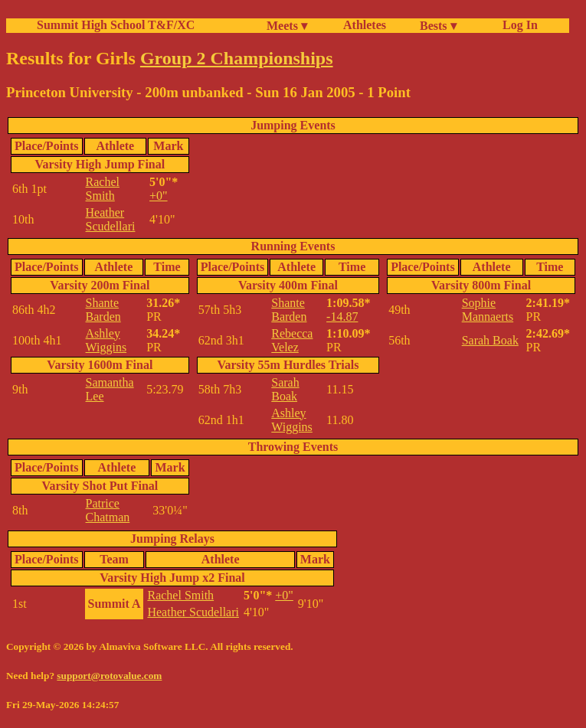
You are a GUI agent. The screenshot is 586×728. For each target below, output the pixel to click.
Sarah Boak (285, 389)
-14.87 (342, 317)
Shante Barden (103, 310)
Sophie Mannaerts (488, 310)
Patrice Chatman (108, 510)
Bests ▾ (438, 26)
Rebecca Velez (292, 340)
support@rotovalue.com (109, 676)
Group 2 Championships (237, 58)
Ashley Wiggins (106, 340)
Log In (517, 25)
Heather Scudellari (111, 219)
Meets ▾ (287, 26)
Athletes (365, 25)
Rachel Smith (103, 189)
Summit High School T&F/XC (116, 25)
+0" (159, 196)
